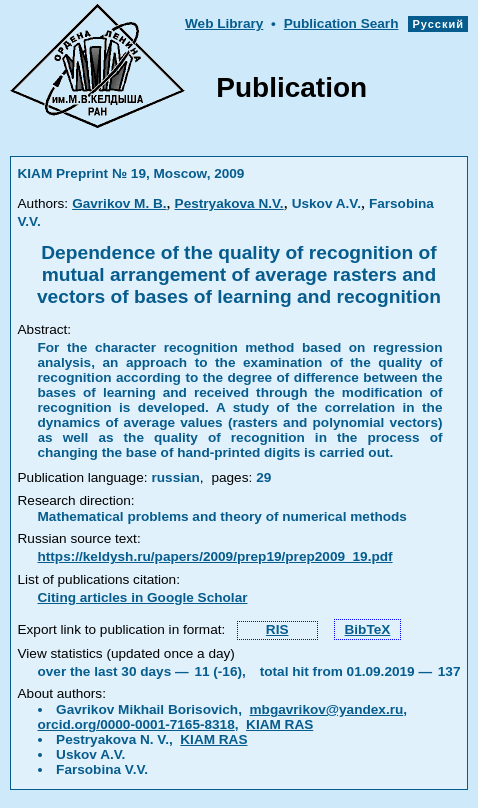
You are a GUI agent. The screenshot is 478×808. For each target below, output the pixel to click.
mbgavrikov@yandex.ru (327, 709)
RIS (277, 629)
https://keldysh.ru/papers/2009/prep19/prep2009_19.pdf (215, 556)
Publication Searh (341, 23)
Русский (438, 24)
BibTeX (368, 629)
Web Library (224, 23)
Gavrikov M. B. (119, 203)
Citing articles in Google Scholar (143, 597)
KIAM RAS (279, 724)
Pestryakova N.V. (229, 203)
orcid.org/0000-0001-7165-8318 (136, 724)
